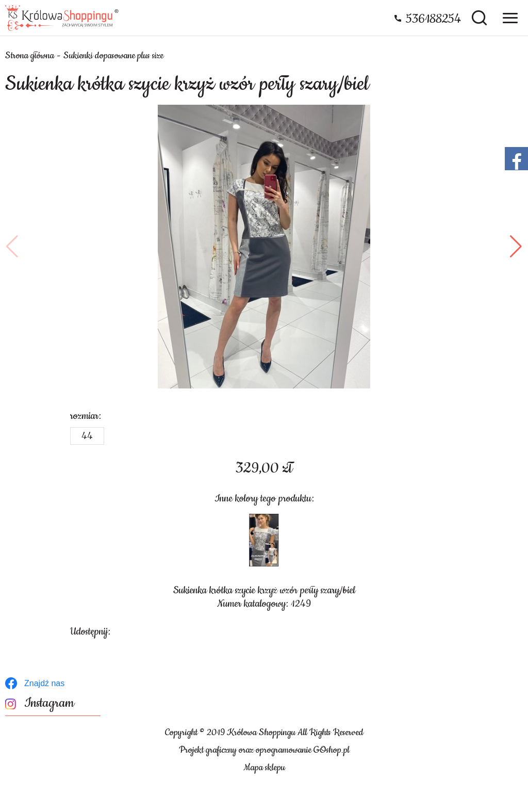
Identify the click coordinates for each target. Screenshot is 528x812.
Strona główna (30, 56)
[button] (12, 247)
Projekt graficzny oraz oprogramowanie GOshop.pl (264, 750)
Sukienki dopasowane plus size (113, 56)
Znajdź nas (44, 683)
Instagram (49, 703)
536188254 (433, 19)
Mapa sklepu (264, 768)
